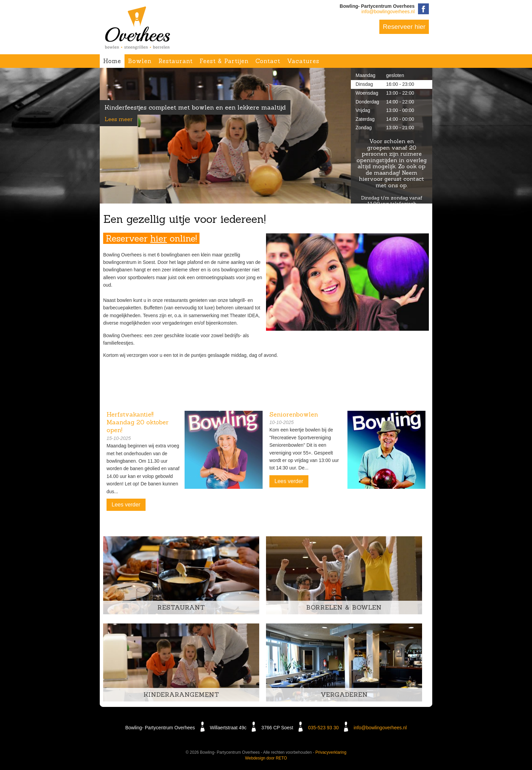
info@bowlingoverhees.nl (388, 12)
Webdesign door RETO (266, 758)
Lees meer (119, 119)
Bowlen (140, 61)
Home (112, 61)
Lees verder (126, 505)
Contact (268, 61)
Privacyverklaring (331, 752)
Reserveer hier (404, 27)
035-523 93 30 (323, 728)
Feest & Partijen (224, 61)
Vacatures (303, 61)
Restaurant (176, 61)
